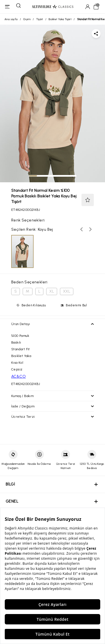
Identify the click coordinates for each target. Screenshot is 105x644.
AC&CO (18, 376)
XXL (67, 291)
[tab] (33, 176)
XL (52, 291)
